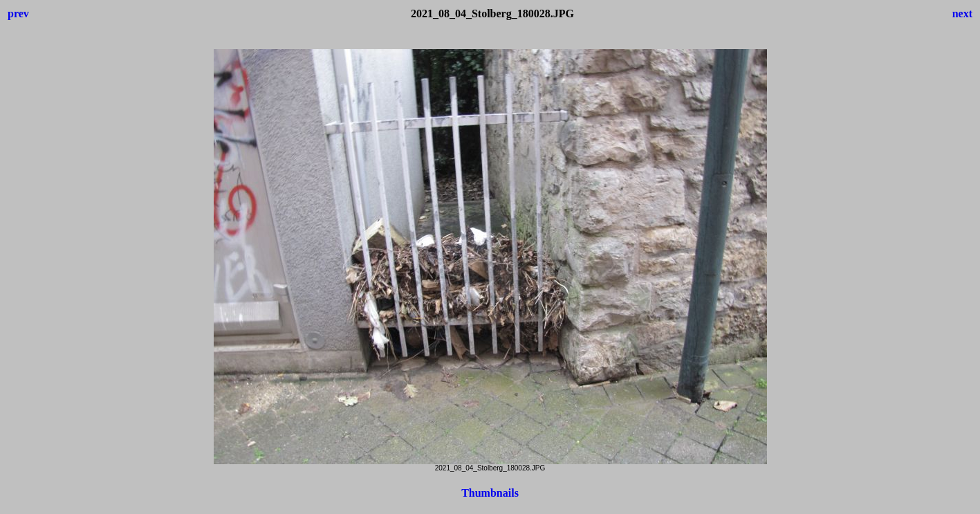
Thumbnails (490, 493)
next (962, 13)
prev (18, 13)
